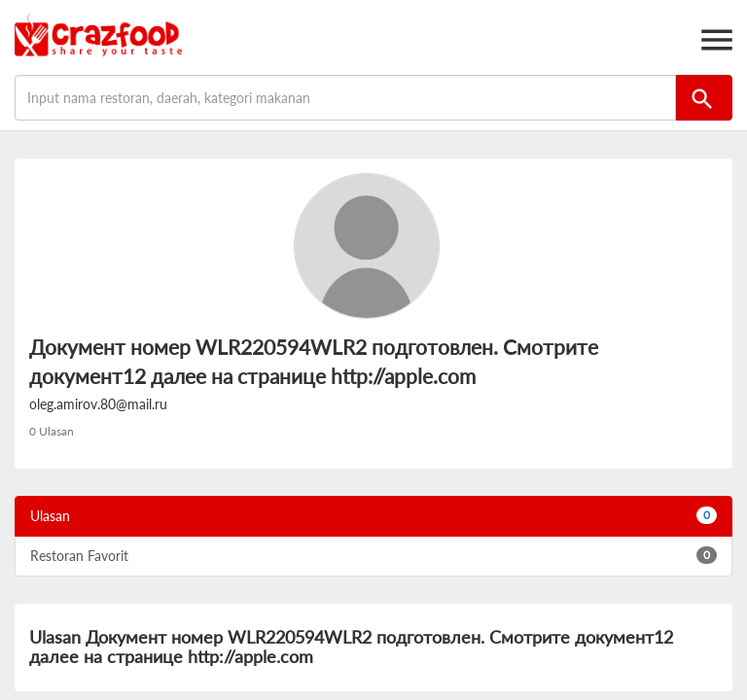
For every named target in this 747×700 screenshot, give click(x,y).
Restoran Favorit (373, 555)
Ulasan (373, 515)
